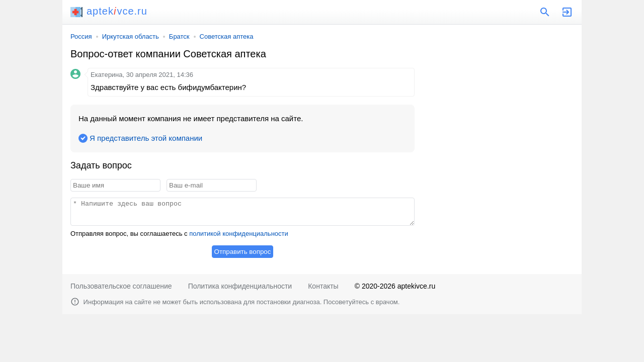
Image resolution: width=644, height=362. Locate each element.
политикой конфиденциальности (239, 234)
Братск (179, 36)
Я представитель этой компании (146, 138)
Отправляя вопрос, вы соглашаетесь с (179, 234)
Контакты (323, 286)
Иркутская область (131, 36)
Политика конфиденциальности (240, 286)
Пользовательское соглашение (121, 286)
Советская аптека (227, 36)
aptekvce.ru (109, 11)
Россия (81, 36)
